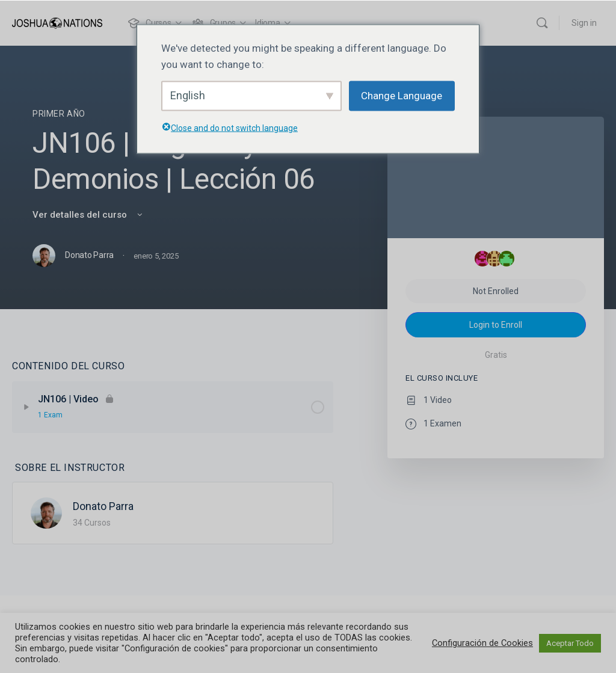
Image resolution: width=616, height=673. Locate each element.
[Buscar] (542, 23)
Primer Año (59, 114)
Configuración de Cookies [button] (482, 643)
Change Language (402, 96)
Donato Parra (103, 506)
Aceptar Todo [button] (570, 643)
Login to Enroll (496, 325)
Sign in (584, 23)
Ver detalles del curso (88, 215)
